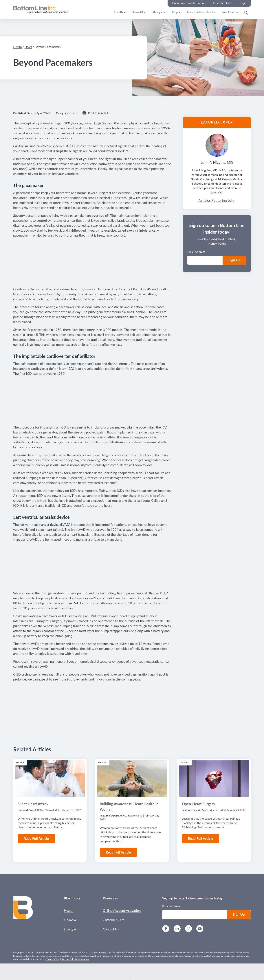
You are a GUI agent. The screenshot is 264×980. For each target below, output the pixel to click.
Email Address (196, 252)
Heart (28, 47)
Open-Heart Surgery (198, 804)
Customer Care (114, 920)
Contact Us (111, 929)
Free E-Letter (230, 12)
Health (119, 12)
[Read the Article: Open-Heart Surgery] (214, 778)
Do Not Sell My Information (75, 959)
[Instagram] (188, 929)
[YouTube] (200, 929)
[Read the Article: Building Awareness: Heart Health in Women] (132, 778)
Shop (175, 12)
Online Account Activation (122, 910)
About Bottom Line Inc (201, 12)
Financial (137, 12)
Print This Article (99, 113)
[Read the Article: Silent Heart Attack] (50, 778)
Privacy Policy (52, 959)
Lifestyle (157, 12)
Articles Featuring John (217, 200)
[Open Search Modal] (246, 13)
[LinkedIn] (177, 929)
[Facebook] (166, 929)
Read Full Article (36, 838)
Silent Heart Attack (33, 804)
